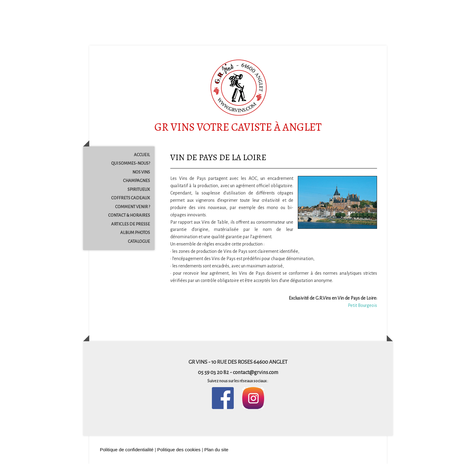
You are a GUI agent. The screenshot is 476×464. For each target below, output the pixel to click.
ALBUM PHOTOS (135, 233)
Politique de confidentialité (127, 450)
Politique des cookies (179, 450)
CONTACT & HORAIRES (129, 215)
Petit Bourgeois (362, 305)
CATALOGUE (139, 241)
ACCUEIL (142, 155)
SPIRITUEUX (139, 189)
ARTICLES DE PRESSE (131, 224)
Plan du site (216, 450)
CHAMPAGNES (136, 181)
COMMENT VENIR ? (133, 207)
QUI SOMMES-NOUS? (131, 163)
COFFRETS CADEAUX (131, 198)
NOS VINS (141, 172)
